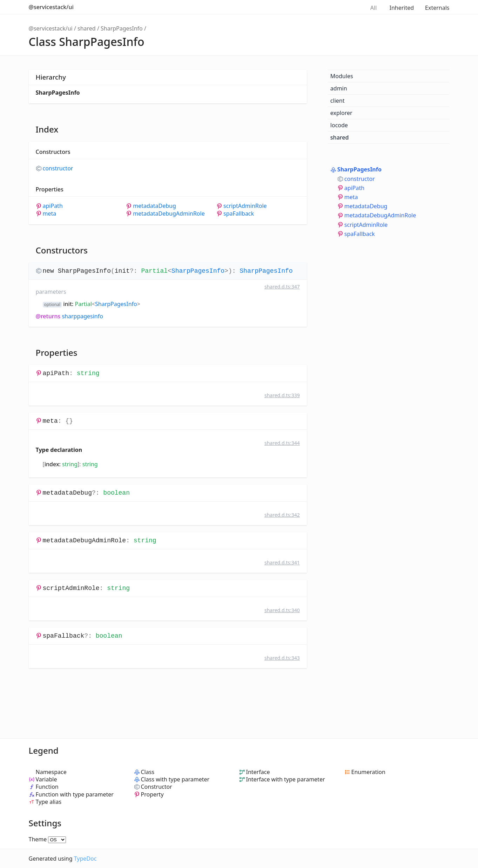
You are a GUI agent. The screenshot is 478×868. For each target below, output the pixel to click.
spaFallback (239, 214)
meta (50, 214)
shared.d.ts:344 (282, 443)
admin (339, 88)
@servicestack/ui (51, 7)
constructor (58, 168)
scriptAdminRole (245, 206)
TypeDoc (85, 859)
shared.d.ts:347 (282, 287)
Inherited (402, 8)
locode (339, 125)
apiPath (53, 206)
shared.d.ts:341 (282, 562)
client (338, 101)
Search (352, 7)
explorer (341, 113)
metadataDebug (154, 206)
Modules (342, 76)
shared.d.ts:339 (282, 395)
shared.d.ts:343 (282, 658)
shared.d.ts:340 (282, 610)
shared (87, 28)
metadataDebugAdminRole (169, 214)
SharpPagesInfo (122, 28)
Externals (437, 8)
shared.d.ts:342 (282, 515)
